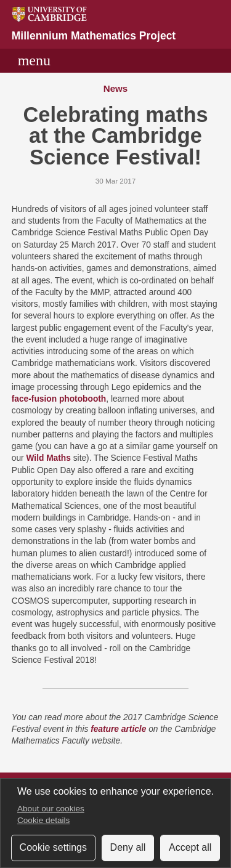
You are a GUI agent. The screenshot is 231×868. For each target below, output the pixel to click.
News (116, 88)
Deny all (128, 847)
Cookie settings (53, 847)
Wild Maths (48, 458)
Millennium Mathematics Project (94, 36)
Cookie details (43, 820)
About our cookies (51, 809)
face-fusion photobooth (59, 399)
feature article (118, 729)
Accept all (190, 847)
